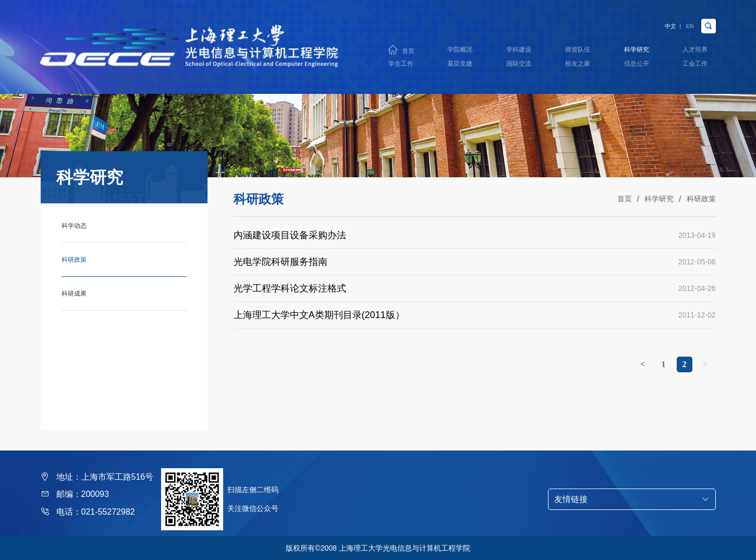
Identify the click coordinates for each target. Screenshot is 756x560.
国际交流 (519, 67)
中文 (658, 20)
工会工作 (695, 67)
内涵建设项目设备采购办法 (290, 235)
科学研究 (636, 47)
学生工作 (401, 67)
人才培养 (695, 47)
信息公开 (636, 67)
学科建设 (519, 47)
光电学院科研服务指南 (281, 262)
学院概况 (460, 47)
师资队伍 (578, 47)
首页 (408, 48)
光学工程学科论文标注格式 (290, 288)
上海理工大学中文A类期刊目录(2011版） (319, 315)
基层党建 (460, 67)
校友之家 (578, 67)
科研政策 (701, 199)
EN (686, 20)
